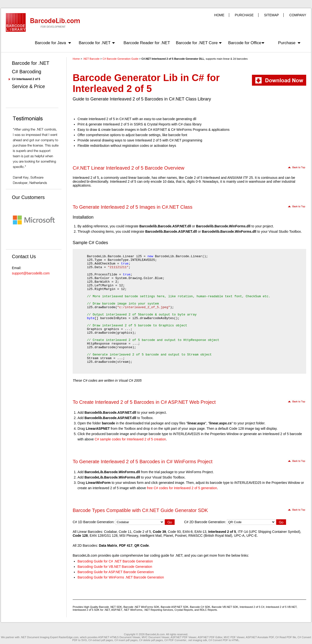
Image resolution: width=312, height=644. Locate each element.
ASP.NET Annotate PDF (260, 637)
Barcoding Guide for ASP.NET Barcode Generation (116, 572)
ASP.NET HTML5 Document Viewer (119, 637)
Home (76, 59)
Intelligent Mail (151, 536)
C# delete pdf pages (151, 640)
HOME (219, 15)
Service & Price (28, 86)
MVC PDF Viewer (234, 637)
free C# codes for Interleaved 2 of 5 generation (182, 488)
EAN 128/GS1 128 (104, 536)
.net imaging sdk (197, 640)
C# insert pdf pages (126, 640)
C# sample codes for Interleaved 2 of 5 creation (130, 439)
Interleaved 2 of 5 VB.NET (281, 607)
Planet (168, 536)
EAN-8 (188, 532)
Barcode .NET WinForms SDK (141, 607)
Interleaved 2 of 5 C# (252, 607)
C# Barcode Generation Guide (120, 59)
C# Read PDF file (286, 637)
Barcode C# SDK (200, 607)
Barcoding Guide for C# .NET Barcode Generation (115, 561)
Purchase (287, 43)
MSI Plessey (129, 536)
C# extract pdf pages (101, 640)
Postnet (181, 536)
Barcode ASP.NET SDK (175, 607)
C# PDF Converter (175, 640)
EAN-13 (200, 532)
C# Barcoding (27, 72)
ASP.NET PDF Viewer (183, 637)
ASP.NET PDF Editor (210, 637)
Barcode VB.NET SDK (225, 607)
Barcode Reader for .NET (147, 43)
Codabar (110, 532)
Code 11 (125, 532)
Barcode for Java (51, 43)
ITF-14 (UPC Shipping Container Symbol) (269, 532)
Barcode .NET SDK (111, 607)
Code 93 (174, 532)
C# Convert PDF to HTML (224, 640)
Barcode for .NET (95, 43)
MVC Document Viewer (156, 637)
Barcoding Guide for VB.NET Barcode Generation (115, 567)
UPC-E (252, 536)
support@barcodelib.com (31, 273)
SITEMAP (271, 15)
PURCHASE (244, 15)
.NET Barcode (91, 59)
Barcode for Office (245, 43)
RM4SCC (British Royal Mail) (210, 536)
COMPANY (298, 15)
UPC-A (239, 536)
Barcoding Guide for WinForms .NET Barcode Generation (121, 577)
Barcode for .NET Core (197, 43)
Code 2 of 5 (142, 532)
